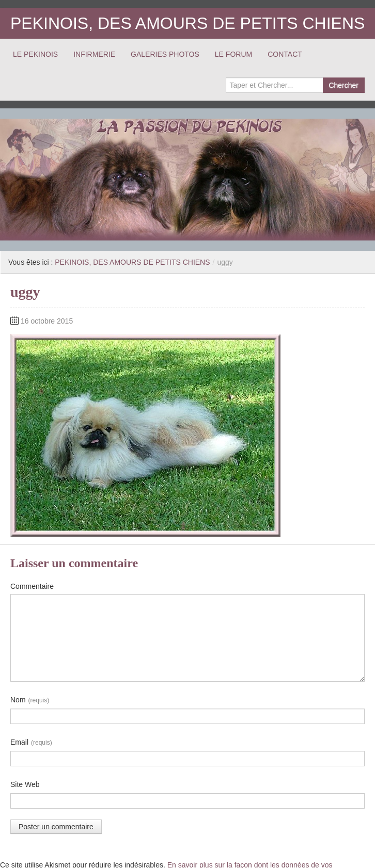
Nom (30, 700)
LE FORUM (233, 54)
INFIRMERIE (94, 54)
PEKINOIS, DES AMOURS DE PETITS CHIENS (187, 23)
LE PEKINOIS (35, 54)
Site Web (25, 784)
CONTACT (285, 54)
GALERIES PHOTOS (165, 54)
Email (31, 743)
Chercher (343, 85)
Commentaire (32, 586)
